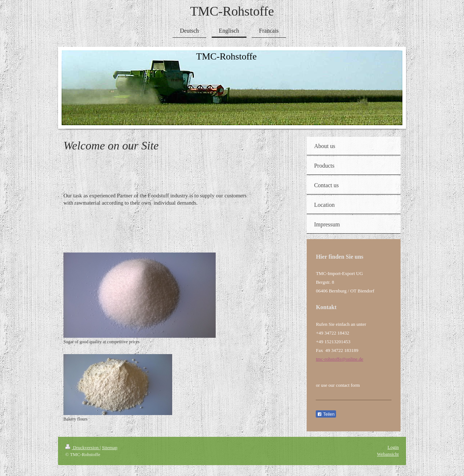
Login (393, 447)
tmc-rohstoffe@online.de (339, 359)
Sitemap (110, 448)
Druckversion (82, 448)
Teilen (326, 414)
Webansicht (388, 454)
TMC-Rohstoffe (232, 11)
